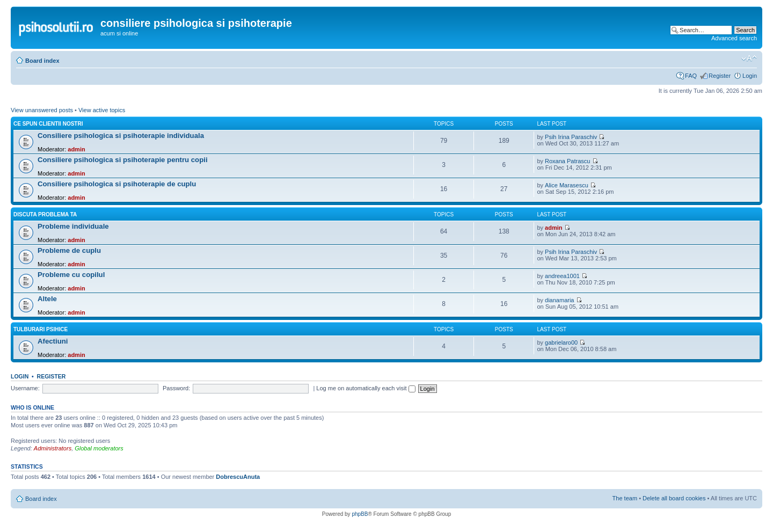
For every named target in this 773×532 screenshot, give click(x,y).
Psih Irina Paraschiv (571, 137)
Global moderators (99, 448)
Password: (176, 388)
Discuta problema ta (45, 214)
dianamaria (559, 300)
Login (750, 76)
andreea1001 (562, 276)
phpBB (360, 514)
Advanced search (734, 38)
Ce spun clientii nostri (48, 124)
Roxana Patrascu (567, 161)
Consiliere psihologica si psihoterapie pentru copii (123, 160)
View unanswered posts (42, 110)
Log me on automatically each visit (366, 388)
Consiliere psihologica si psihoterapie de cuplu (117, 184)
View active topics (102, 110)
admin (76, 149)
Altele (47, 299)
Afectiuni (53, 341)
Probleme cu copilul (71, 275)
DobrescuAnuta (238, 477)
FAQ (691, 76)
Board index (42, 61)
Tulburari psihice (41, 329)
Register (720, 76)
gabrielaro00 (561, 342)
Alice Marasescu (567, 185)
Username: (25, 388)
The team (625, 498)
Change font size (749, 59)
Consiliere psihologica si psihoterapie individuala (121, 136)
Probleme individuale (73, 226)
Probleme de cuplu (69, 250)
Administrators (53, 448)
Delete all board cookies (674, 498)
